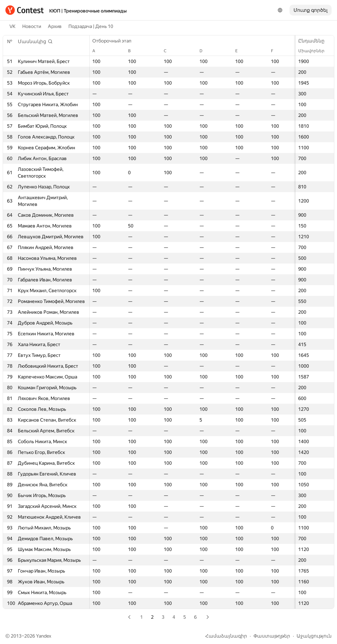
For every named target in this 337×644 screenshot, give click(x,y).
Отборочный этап (115, 41)
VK (12, 26)
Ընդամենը (315, 41)
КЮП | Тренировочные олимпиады (88, 11)
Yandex (44, 636)
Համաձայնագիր (226, 636)
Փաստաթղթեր (272, 636)
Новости (32, 26)
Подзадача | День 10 (91, 26)
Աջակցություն (314, 636)
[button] (35, 41)
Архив (55, 26)
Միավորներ (315, 51)
